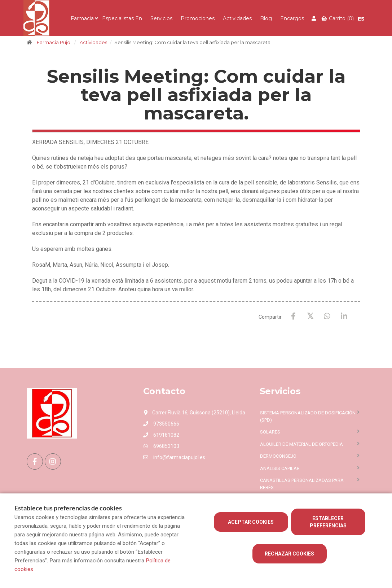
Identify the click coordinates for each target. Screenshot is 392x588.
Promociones (198, 18)
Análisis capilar (280, 468)
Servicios (161, 18)
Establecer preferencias (328, 522)
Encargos (292, 18)
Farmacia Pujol (54, 42)
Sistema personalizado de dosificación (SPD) (308, 416)
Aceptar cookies (251, 522)
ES (361, 19)
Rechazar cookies (289, 554)
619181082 (161, 435)
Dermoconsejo (278, 456)
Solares (270, 432)
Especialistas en (122, 18)
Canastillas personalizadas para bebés (302, 484)
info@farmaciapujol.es (174, 457)
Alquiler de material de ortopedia (301, 444)
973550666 (161, 424)
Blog (266, 18)
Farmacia (82, 18)
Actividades (237, 18)
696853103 (161, 446)
